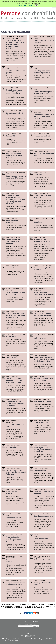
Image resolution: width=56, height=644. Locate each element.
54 (51, 606)
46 (36, 606)
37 (20, 606)
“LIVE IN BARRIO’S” (41, 423)
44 (33, 606)
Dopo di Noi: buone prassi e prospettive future (44, 93)
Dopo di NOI (10, 136)
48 (40, 606)
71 (31, 608)
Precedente (10, 604)
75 (38, 608)
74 (36, 608)
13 (30, 604)
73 (34, 608)
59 (9, 608)
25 (52, 604)
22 (47, 604)
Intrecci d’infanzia (13, 268)
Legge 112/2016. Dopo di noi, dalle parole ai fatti (43, 314)
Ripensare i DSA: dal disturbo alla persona (42, 240)
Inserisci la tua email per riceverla (28, 624)
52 (47, 606)
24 (50, 604)
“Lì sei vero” (39, 174)
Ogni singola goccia (13, 447)
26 (54, 604)
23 (48, 604)
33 (13, 606)
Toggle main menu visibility (54, 26)
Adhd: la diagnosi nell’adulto (12, 221)
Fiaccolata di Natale (13, 518)
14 (32, 604)
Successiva (48, 608)
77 (42, 608)
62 (14, 608)
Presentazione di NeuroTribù (12, 492)
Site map (28, 637)
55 (52, 606)
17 (37, 604)
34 (14, 606)
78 (43, 608)
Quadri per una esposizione (44, 516)
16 (36, 604)
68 (25, 608)
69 (27, 608)
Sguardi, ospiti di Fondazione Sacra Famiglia (44, 293)
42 (29, 606)
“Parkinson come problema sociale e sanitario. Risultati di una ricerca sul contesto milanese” (15, 199)
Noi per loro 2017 (12, 336)
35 (16, 606)
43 (31, 606)
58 (7, 608)
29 (5, 606)
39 (23, 606)
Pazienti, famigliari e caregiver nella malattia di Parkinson (16, 472)
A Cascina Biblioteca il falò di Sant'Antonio (44, 379)
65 (20, 608)
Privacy (28, 633)
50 (43, 606)
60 (11, 608)
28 (4, 606)
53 (49, 606)
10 (25, 604)
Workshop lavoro (40, 470)
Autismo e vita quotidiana (43, 560)
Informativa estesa (26, 5)
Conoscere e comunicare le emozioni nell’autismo (16, 177)
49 (42, 606)
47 (38, 606)
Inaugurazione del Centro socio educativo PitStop (15, 584)
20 (43, 604)
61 (13, 608)
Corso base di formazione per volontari (15, 293)
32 (11, 606)
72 (33, 608)
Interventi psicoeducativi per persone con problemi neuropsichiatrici (16, 315)
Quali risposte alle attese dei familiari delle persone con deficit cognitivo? (44, 359)
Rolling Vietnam (40, 338)
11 (27, 604)
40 (25, 606)
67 (23, 608)
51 (45, 606)
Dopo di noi (38, 222)
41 (27, 606)
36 (18, 606)
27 (2, 606)
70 (29, 608)
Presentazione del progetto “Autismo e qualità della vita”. (13, 539)
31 (9, 606)
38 (22, 606)
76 (40, 608)
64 (18, 608)
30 (7, 606)
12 (28, 604)
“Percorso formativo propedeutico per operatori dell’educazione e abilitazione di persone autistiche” (16, 44)
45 (34, 606)
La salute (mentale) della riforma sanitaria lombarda (15, 241)
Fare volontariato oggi (42, 401)
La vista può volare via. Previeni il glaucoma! (42, 72)
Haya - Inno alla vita (42, 539)
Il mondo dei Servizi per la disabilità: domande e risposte (44, 117)
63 (16, 608)
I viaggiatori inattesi (42, 136)
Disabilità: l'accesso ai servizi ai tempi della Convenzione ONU (14, 92)
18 (39, 604)
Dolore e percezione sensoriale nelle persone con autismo (15, 403)
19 (41, 604)
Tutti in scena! (11, 357)
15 (34, 604)
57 (5, 608)
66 (22, 608)
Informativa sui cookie (28, 635)
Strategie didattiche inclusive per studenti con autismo (16, 155)
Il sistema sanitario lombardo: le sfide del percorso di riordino (14, 380)
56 (54, 606)
